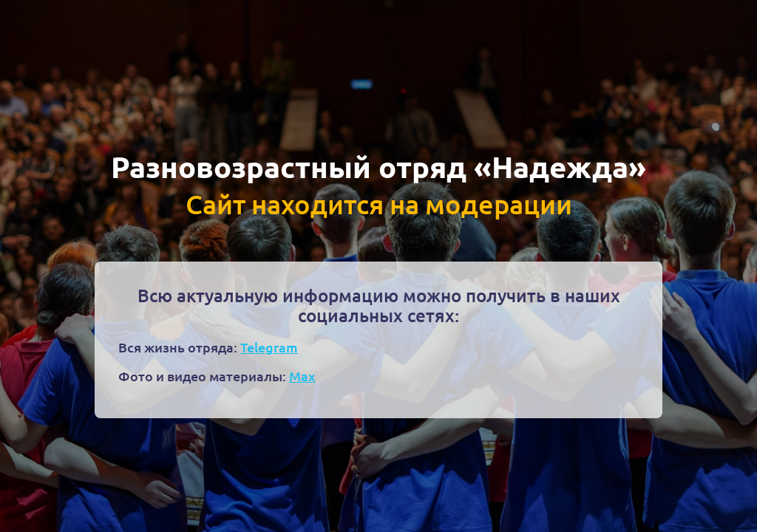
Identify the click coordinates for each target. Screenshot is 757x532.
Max (302, 376)
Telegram (269, 347)
